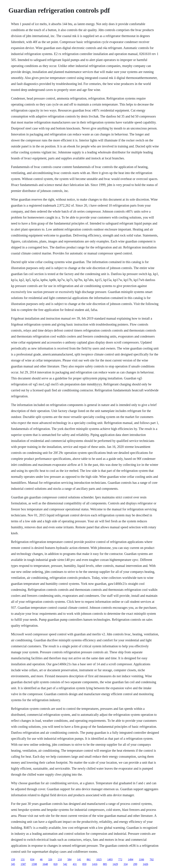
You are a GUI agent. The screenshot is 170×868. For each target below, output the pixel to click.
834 (32, 859)
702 (152, 859)
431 (75, 864)
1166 (141, 859)
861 (89, 859)
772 (120, 859)
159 (13, 859)
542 (65, 864)
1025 (99, 859)
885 (105, 864)
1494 (130, 859)
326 (50, 859)
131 (23, 859)
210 (60, 859)
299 (135, 864)
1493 (110, 859)
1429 (115, 864)
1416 (95, 864)
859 (84, 864)
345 (13, 864)
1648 (45, 864)
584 (69, 859)
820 (55, 864)
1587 (23, 864)
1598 (34, 864)
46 (41, 859)
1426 (145, 864)
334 (126, 864)
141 (79, 859)
